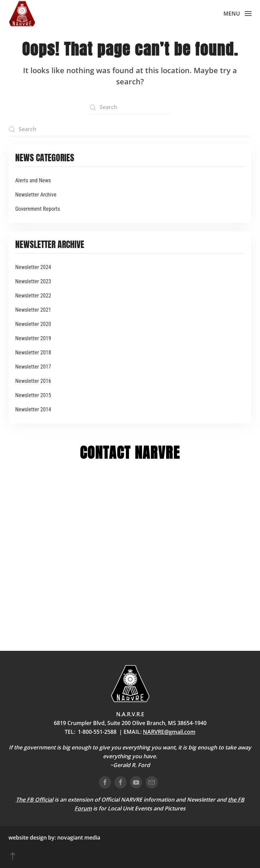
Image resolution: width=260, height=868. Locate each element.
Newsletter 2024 (33, 267)
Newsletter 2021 (33, 310)
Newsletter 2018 (33, 353)
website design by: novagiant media (54, 838)
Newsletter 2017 (33, 367)
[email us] (152, 782)
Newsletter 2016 (33, 381)
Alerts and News (33, 180)
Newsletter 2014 (33, 409)
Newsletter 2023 (33, 281)
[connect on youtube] (136, 782)
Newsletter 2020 (33, 324)
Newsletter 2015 (33, 395)
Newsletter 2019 (33, 338)
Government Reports (38, 209)
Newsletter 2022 (33, 296)
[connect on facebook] (105, 782)
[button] (237, 14)
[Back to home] (22, 14)
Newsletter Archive (36, 195)
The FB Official (35, 800)
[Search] (130, 107)
